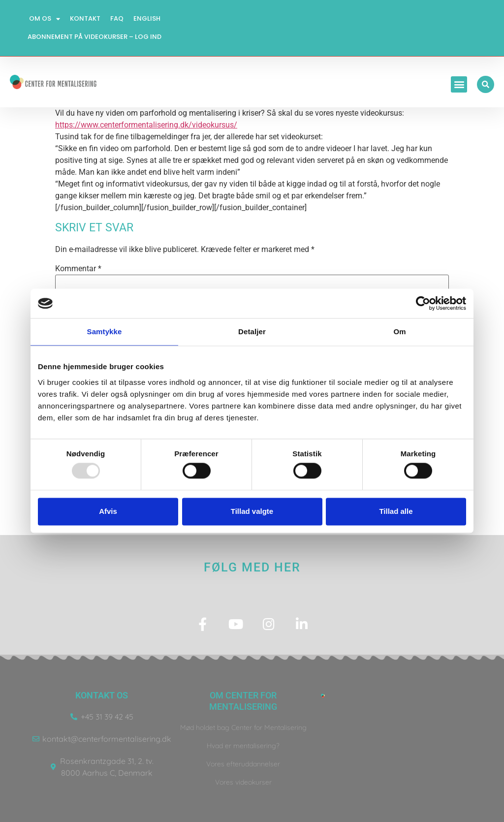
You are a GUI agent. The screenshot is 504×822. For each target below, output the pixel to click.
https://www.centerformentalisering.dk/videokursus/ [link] (146, 125)
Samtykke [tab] (105, 332)
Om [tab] (399, 332)
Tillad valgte (252, 511)
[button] (459, 84)
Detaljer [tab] (252, 332)
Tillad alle (396, 511)
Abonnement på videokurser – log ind (94, 37)
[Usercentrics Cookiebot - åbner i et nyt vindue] (423, 303)
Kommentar (78, 269)
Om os (45, 19)
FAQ (117, 18)
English (147, 18)
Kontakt (85, 18)
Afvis (108, 511)
